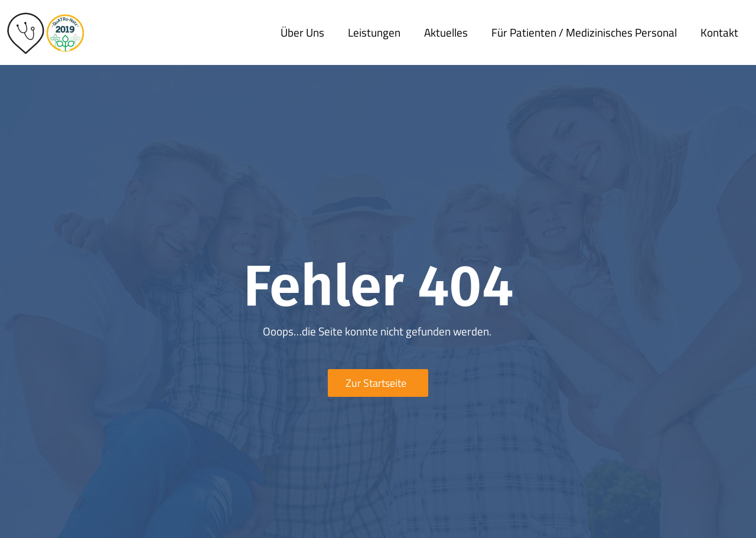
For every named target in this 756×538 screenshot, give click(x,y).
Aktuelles (446, 32)
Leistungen (374, 32)
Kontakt (719, 32)
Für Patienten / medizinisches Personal (584, 32)
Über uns (302, 32)
